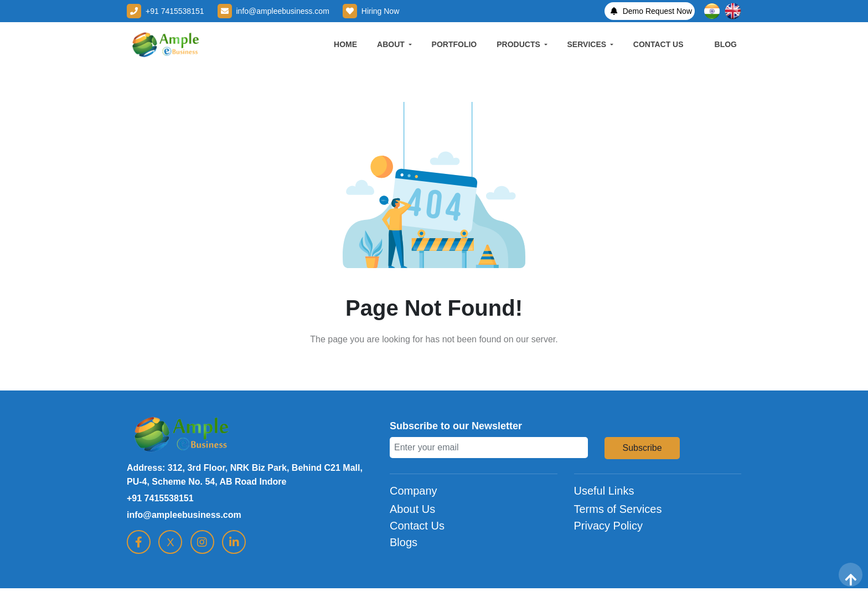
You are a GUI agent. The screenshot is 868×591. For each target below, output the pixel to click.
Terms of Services (618, 509)
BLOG (726, 44)
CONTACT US (658, 44)
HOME (345, 44)
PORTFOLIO (454, 44)
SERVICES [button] (588, 44)
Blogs (404, 542)
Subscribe (642, 448)
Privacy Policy (608, 526)
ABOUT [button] (392, 44)
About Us (412, 509)
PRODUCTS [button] (519, 44)
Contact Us (417, 526)
